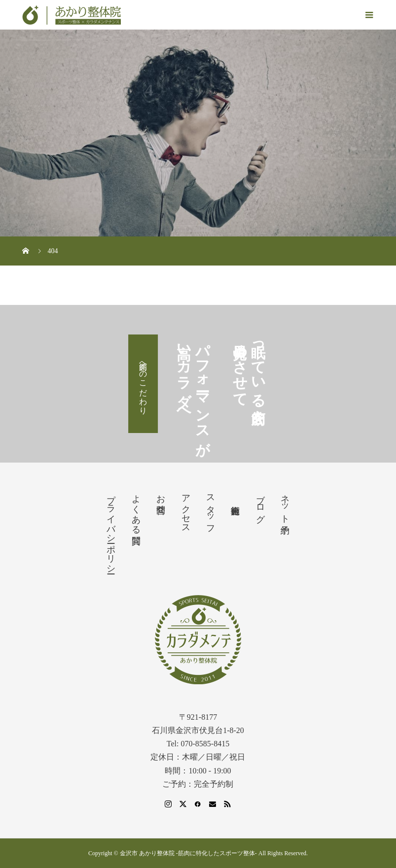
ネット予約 (285, 504)
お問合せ (161, 499)
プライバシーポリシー (111, 529)
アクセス (186, 509)
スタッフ (211, 509)
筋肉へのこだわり (143, 384)
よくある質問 (136, 509)
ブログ (260, 503)
